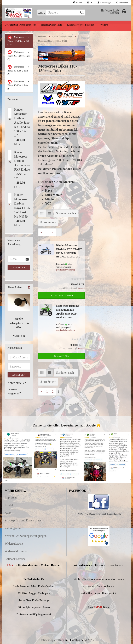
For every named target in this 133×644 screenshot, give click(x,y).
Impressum (12, 497)
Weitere (104, 25)
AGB (8, 513)
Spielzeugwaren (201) (51, 25)
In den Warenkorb (61, 295)
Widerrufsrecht (14, 544)
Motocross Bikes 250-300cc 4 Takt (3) (19, 55)
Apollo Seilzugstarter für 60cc (19, 323)
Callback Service (15, 559)
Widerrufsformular (16, 551)
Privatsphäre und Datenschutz (23, 520)
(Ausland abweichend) (66, 270)
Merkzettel (122, 3)
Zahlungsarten (14, 528)
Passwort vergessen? (14, 391)
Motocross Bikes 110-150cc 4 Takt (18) (19, 41)
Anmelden (19, 268)
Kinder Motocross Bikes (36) (81, 25)
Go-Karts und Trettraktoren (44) (20, 25)
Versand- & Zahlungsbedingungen (26, 536)
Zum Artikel (61, 356)
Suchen (78, 3)
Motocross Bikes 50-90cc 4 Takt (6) (18, 85)
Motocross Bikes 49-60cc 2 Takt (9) (18, 70)
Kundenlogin (104, 3)
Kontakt (10, 505)
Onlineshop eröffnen (52, 640)
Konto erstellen (17, 383)
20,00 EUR (19, 336)
